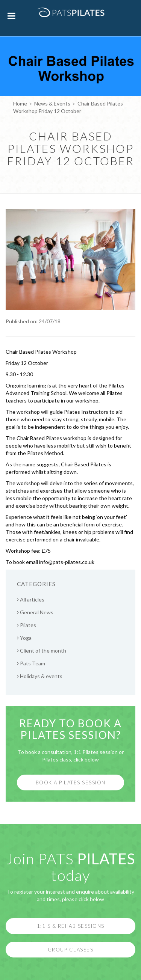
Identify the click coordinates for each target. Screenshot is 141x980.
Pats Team (31, 663)
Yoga (24, 638)
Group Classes (71, 950)
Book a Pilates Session (71, 782)
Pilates (27, 625)
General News (35, 612)
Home (20, 103)
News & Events (52, 103)
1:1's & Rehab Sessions (71, 926)
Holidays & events (40, 676)
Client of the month (42, 651)
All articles (31, 599)
